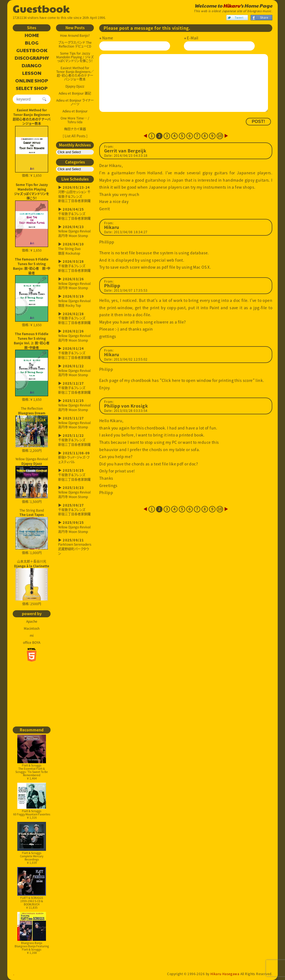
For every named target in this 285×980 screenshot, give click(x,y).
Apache (32, 621)
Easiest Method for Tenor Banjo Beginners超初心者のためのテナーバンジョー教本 (32, 117)
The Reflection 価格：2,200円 (32, 429)
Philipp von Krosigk (126, 406)
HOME (32, 35)
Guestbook (41, 8)
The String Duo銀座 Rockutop (75, 249)
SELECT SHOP (32, 88)
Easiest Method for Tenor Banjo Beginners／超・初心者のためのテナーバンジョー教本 (75, 74)
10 (220, 136)
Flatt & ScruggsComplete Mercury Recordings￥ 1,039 (32, 843)
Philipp (112, 286)
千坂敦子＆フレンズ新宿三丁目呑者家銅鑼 (75, 214)
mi (32, 635)
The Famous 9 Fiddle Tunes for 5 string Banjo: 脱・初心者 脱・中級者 (32, 266)
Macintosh (32, 628)
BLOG (32, 43)
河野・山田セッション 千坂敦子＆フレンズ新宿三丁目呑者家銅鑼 (75, 194)
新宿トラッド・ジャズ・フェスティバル (75, 458)
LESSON (32, 73)
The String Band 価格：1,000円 (32, 532)
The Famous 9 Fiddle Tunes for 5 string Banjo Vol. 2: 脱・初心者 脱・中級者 (32, 341)
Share (264, 17)
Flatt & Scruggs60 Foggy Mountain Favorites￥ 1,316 (32, 801)
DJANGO (32, 66)
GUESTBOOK (32, 51)
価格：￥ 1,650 (32, 152)
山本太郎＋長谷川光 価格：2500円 (32, 583)
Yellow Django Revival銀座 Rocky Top (75, 301)
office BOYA (32, 642)
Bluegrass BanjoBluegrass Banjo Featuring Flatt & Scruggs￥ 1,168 (32, 933)
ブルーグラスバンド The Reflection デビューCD (75, 44)
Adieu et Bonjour (75, 111)
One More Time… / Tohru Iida (75, 120)
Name (108, 38)
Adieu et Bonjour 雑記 (75, 93)
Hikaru (232, 6)
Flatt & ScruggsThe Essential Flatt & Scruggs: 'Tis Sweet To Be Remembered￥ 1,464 (32, 757)
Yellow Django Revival (32, 478)
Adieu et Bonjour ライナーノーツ (75, 102)
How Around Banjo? (75, 35)
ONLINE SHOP (32, 81)
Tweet (239, 17)
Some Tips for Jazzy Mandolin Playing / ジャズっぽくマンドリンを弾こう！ (75, 57)
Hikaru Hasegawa (225, 974)
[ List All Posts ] (75, 136)
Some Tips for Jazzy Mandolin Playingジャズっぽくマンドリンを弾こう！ (32, 191)
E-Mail (193, 38)
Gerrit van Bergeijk (125, 151)
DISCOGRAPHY (32, 58)
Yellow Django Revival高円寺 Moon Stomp (75, 231)
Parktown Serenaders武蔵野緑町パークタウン (75, 547)
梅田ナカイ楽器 (75, 129)
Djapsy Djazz (75, 86)
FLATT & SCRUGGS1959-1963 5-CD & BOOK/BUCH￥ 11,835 (32, 888)
